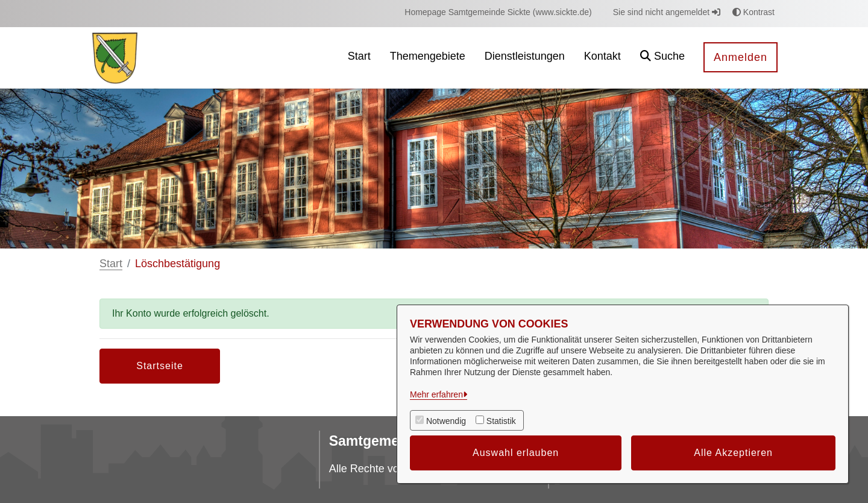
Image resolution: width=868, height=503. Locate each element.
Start (111, 264)
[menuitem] (498, 12)
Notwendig (446, 421)
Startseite (160, 366)
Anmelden (741, 57)
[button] (662, 58)
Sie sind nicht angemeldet (667, 12)
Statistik (501, 421)
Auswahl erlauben (516, 453)
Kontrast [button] (753, 12)
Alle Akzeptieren (733, 453)
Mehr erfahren (436, 394)
